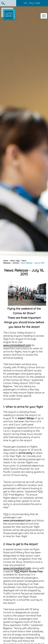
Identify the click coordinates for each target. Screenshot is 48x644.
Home (6, 261)
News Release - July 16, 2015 (33, 263)
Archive (16, 263)
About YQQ (15, 261)
